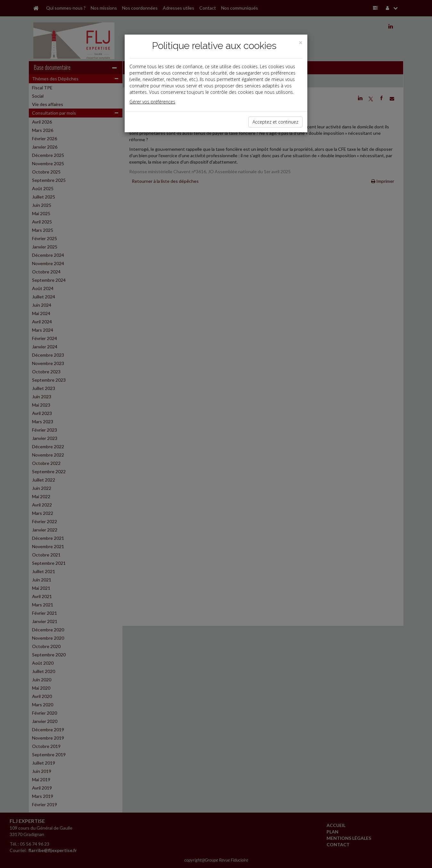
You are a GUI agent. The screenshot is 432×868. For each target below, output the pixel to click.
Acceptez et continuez (275, 122)
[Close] (301, 43)
